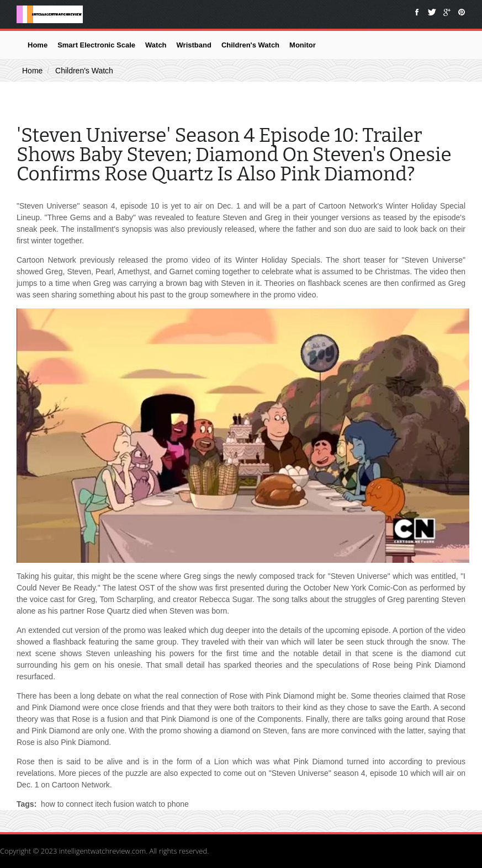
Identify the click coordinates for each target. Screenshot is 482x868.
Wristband (194, 45)
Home (38, 45)
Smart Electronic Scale (96, 45)
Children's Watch (250, 45)
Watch (156, 45)
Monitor (303, 45)
